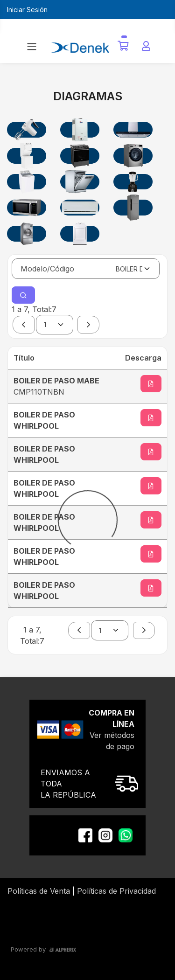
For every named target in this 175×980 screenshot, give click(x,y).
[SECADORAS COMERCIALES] (27, 234)
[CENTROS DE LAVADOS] (27, 156)
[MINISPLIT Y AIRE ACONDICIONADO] (80, 208)
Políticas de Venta (39, 891)
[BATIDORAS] (27, 130)
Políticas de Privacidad (116, 891)
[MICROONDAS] (27, 208)
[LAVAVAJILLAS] (80, 182)
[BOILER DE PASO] (80, 130)
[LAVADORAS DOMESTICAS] (27, 182)
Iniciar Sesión (27, 10)
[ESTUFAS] (80, 156)
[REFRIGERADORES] (133, 208)
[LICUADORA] (133, 182)
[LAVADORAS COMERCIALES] (133, 156)
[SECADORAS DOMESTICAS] (80, 234)
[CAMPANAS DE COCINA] (133, 130)
